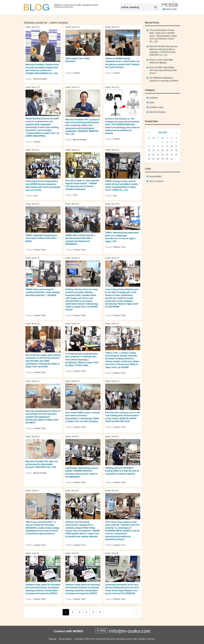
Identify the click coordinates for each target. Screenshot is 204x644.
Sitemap (53, 639)
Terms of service (156, 181)
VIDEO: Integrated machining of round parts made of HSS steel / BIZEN (41, 238)
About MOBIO (155, 177)
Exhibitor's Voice (157, 107)
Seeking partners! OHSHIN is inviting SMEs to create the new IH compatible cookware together (122, 471)
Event (35, 196)
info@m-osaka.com (130, 631)
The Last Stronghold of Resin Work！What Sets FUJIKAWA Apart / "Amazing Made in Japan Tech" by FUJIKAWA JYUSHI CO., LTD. (163, 36)
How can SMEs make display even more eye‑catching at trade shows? (163, 70)
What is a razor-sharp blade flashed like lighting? (161, 61)
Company (77, 73)
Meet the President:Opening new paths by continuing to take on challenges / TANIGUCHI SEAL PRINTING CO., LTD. (163, 51)
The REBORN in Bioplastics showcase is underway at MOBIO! (164, 79)
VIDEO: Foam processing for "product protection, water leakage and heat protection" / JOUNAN (43, 292)
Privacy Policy (65, 639)
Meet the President (40, 79)
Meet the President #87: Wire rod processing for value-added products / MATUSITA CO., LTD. (42, 464)
